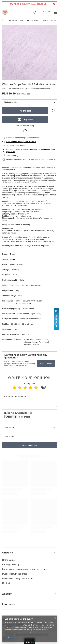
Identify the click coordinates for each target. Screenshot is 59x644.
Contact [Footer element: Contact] (6, 583)
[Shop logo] (5, 12)
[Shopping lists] (42, 12)
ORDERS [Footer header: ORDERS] (8, 553)
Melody (37, 20)
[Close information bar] (54, 4)
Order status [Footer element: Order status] (8, 560)
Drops (29, 20)
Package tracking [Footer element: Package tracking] (11, 565)
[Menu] (56, 12)
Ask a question (46, 364)
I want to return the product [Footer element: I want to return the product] (16, 574)
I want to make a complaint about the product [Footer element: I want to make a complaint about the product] (25, 569)
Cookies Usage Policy (15, 625)
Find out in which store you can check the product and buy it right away (31, 150)
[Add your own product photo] (23, 417)
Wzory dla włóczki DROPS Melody (16, 224)
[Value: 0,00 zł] (49, 12)
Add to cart (25, 111)
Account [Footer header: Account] (7, 594)
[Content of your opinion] (29, 400)
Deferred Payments (14, 159)
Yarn (22, 20)
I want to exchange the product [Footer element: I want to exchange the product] (18, 579)
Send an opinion (29, 445)
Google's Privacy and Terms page (18, 632)
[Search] (35, 12)
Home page (13, 20)
